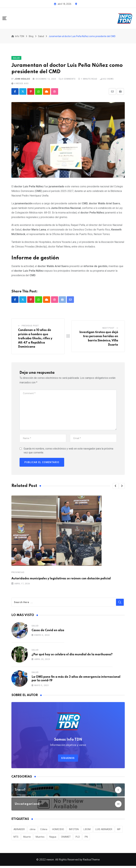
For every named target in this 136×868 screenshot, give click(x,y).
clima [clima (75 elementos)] (32, 830)
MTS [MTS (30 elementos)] (16, 838)
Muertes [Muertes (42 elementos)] (40, 838)
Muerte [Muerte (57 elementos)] (27, 838)
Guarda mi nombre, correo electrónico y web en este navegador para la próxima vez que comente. (68, 452)
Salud (35, 627)
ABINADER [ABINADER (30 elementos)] (19, 830)
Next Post (108, 329)
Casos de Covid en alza (48, 631)
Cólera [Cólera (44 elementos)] (44, 830)
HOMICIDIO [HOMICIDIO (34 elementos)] (58, 830)
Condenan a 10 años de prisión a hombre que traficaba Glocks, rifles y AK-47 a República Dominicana (35, 340)
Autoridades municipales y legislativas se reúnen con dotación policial (61, 580)
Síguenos (68, 759)
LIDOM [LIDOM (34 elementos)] (87, 830)
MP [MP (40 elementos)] (119, 830)
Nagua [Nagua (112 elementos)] (53, 838)
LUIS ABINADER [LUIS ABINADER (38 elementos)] (104, 830)
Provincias (18, 573)
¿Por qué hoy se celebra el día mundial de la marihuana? (72, 656)
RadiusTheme (91, 862)
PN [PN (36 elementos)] (86, 838)
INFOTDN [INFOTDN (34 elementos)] (74, 830)
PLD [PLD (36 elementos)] (78, 838)
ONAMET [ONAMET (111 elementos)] (66, 838)
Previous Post (30, 327)
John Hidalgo (22, 80)
